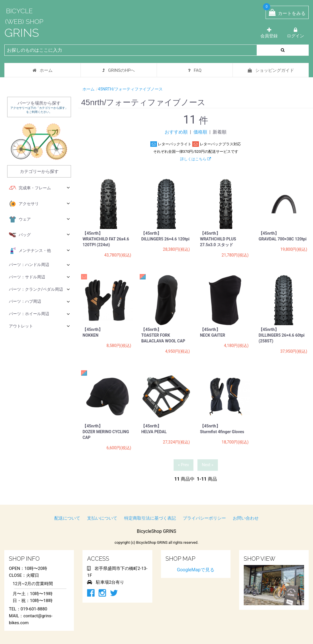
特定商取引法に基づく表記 (150, 518)
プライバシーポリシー (204, 518)
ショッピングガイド (271, 70)
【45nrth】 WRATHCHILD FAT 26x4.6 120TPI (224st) (106, 239)
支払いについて (102, 518)
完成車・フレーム (39, 188)
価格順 (200, 132)
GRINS (22, 33)
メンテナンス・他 (39, 251)
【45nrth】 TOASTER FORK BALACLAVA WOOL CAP (163, 335)
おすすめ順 (176, 132)
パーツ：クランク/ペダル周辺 (39, 289)
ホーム (43, 70)
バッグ (39, 235)
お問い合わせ (246, 518)
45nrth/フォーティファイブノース (130, 89)
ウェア (39, 219)
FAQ (195, 70)
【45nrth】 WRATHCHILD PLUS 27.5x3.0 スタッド (218, 239)
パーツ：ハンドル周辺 (39, 265)
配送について (67, 518)
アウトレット (39, 326)
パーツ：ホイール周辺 (39, 314)
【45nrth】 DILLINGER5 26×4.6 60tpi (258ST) (284, 335)
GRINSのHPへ (119, 70)
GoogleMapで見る (196, 570)
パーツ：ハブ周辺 (39, 301)
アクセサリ (39, 204)
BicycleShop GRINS (156, 531)
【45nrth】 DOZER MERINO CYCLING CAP (106, 432)
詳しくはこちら (196, 159)
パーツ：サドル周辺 (39, 277)
